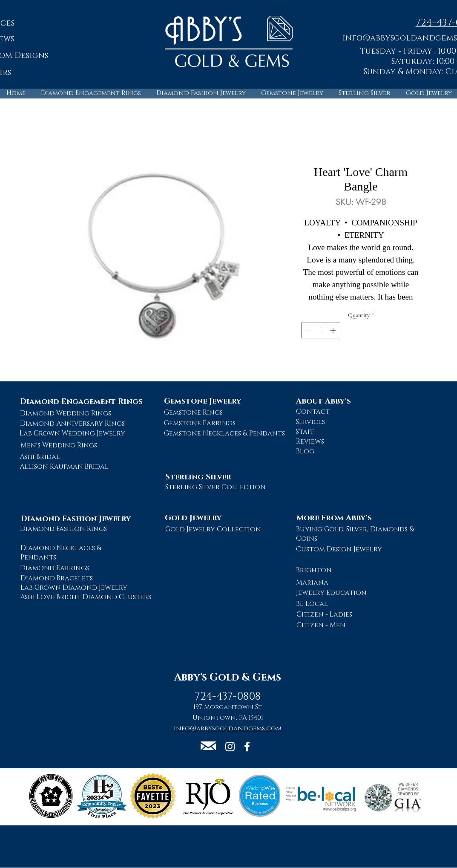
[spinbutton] (321, 330)
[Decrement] (308, 330)
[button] (208, 746)
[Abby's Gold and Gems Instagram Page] (230, 747)
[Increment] (334, 330)
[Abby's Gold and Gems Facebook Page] (247, 747)
